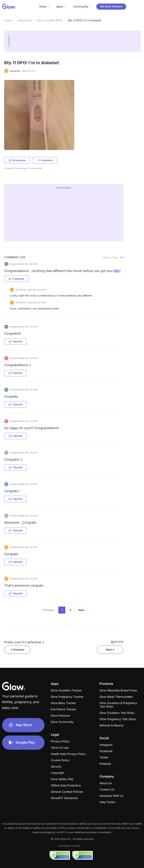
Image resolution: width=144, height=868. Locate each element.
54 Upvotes (17, 160)
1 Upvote (15, 341)
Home (8, 20)
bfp (117, 271)
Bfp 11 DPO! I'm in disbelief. (85, 20)
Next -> (110, 650)
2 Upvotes (16, 279)
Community (24, 20)
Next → (83, 610)
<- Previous (17, 650)
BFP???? (117, 642)
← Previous (47, 610)
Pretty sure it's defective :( (24, 642)
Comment (45, 160)
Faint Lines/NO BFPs (50, 20)
